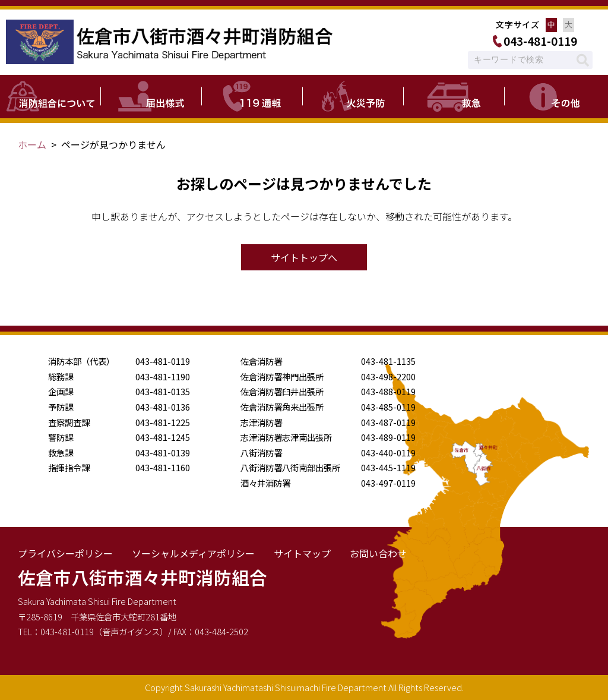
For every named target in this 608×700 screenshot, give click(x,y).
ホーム (32, 144)
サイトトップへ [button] (304, 257)
